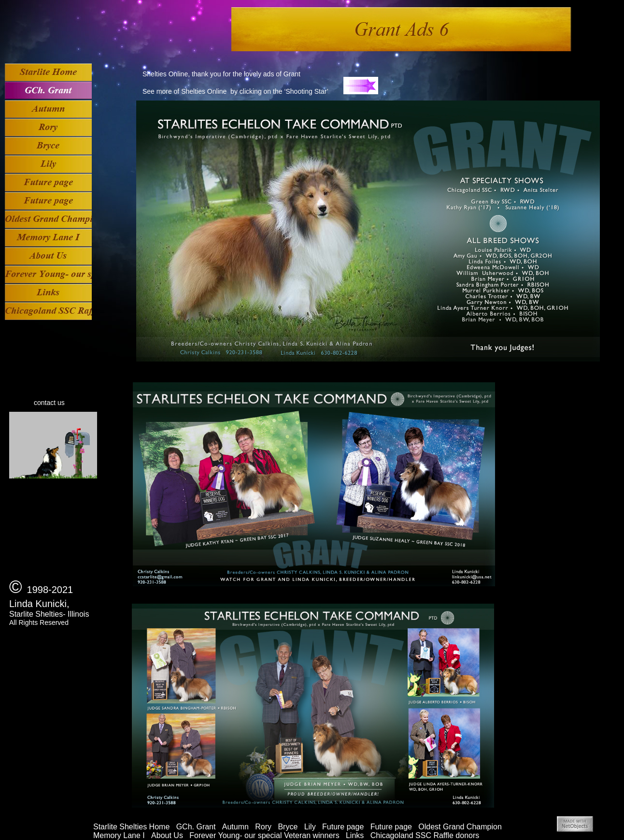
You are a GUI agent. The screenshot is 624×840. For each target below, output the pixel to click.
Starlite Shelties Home (131, 827)
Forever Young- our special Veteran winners (264, 835)
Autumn (235, 827)
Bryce (288, 827)
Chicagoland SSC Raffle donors (425, 835)
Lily (310, 827)
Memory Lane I (119, 835)
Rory (263, 827)
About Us (167, 835)
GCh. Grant (196, 827)
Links (355, 835)
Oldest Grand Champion (460, 827)
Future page (343, 827)
